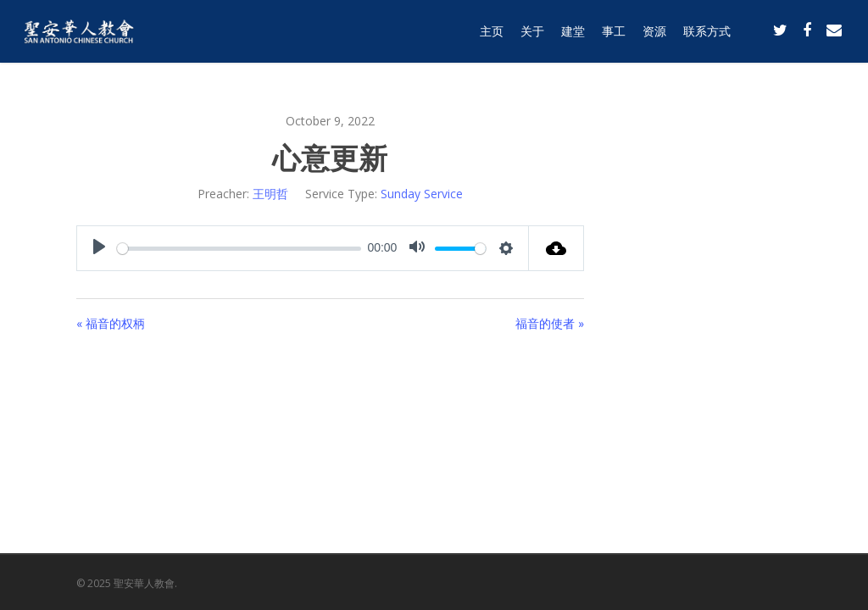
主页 (492, 36)
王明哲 (270, 194)
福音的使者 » (550, 323)
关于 (532, 36)
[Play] (99, 248)
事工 (614, 36)
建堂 (573, 36)
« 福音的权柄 (111, 323)
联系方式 (707, 36)
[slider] (239, 249)
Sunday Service (422, 194)
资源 (654, 36)
